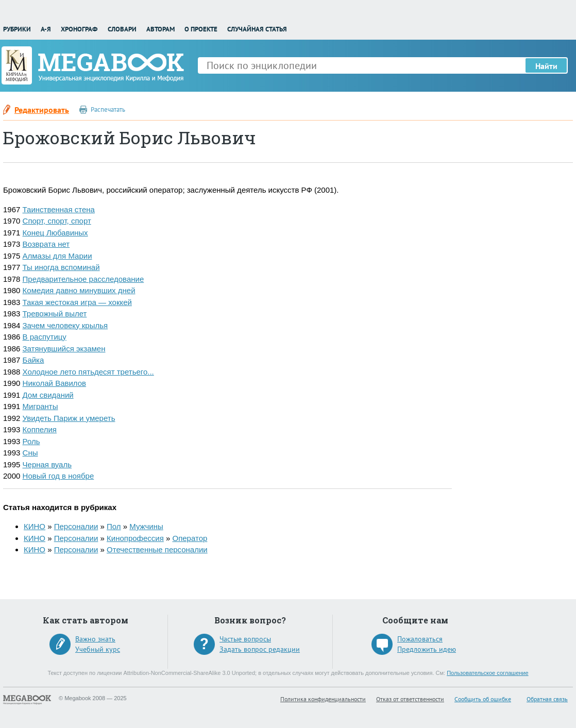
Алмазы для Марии (57, 256)
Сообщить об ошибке (483, 699)
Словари (122, 29)
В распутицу (45, 337)
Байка (33, 360)
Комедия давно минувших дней (79, 290)
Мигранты (40, 406)
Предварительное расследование (83, 279)
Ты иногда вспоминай (61, 267)
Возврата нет (46, 244)
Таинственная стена (59, 209)
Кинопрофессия (135, 538)
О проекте (201, 29)
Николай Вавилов (55, 383)
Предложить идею (427, 649)
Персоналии (76, 526)
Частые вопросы (245, 639)
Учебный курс (98, 649)
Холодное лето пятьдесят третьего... (88, 372)
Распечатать (108, 109)
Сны (30, 453)
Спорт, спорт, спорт (57, 221)
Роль (31, 441)
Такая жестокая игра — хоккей (77, 302)
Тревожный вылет (55, 314)
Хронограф (79, 29)
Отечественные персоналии (157, 549)
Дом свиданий (48, 395)
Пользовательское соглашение (487, 673)
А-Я (46, 29)
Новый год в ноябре (58, 476)
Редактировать (42, 110)
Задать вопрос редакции (260, 649)
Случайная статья (257, 29)
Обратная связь (547, 699)
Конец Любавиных (55, 233)
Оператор (190, 538)
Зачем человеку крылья (65, 325)
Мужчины (146, 526)
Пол (114, 526)
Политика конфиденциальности (323, 699)
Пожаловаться (420, 639)
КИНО (35, 526)
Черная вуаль (47, 464)
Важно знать (95, 639)
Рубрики (17, 29)
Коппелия (40, 429)
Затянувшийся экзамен (64, 349)
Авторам (160, 29)
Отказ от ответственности (410, 699)
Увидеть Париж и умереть (69, 418)
